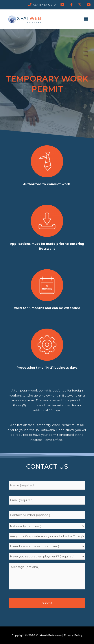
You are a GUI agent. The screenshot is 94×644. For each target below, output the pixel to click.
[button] (86, 19)
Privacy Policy (73, 635)
